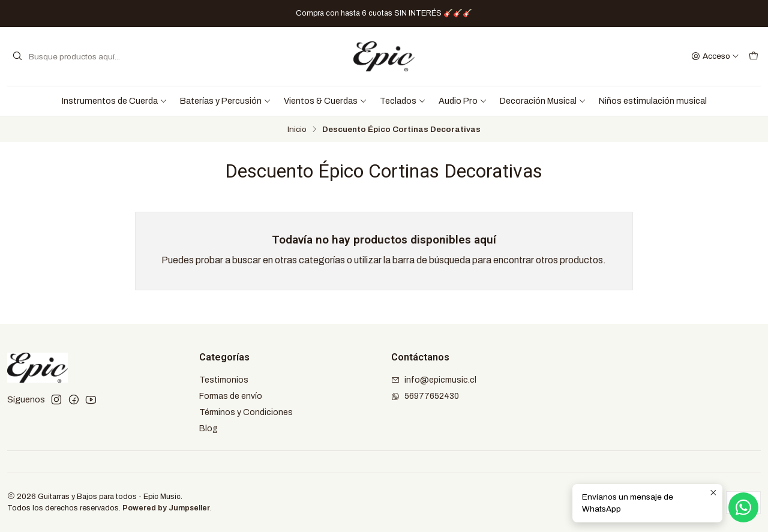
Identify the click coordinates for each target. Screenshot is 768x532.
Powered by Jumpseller (166, 508)
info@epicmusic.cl (434, 380)
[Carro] (754, 56)
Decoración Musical (543, 101)
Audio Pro (463, 101)
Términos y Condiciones (246, 412)
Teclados (403, 101)
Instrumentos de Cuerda (115, 101)
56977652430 (425, 396)
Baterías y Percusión (226, 101)
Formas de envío (231, 396)
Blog (208, 429)
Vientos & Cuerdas (325, 101)
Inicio (297, 130)
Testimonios (224, 380)
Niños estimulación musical (653, 101)
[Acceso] (715, 56)
